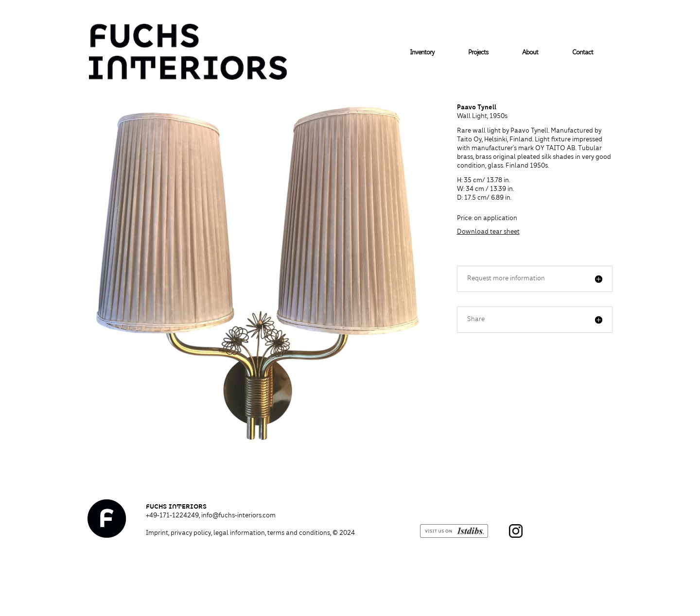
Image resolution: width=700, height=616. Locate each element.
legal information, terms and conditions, (284, 533)
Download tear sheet (488, 232)
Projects (478, 53)
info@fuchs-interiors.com (238, 516)
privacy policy (191, 533)
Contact (583, 53)
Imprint (157, 533)
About (530, 53)
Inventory (422, 53)
